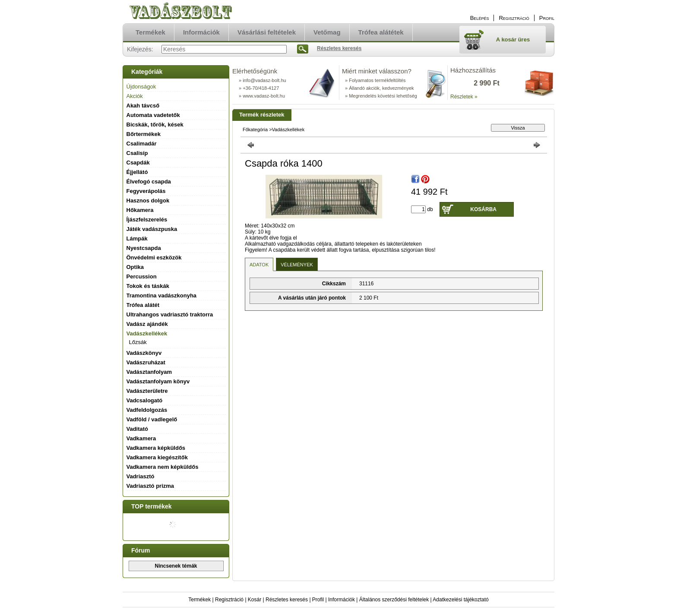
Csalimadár (142, 144)
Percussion (142, 276)
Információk (342, 600)
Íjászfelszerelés (147, 220)
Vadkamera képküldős (156, 448)
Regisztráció (229, 600)
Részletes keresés (287, 600)
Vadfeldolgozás (147, 410)
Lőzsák (138, 342)
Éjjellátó (137, 172)
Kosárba (483, 209)
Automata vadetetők (153, 115)
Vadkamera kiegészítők (157, 457)
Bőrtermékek (144, 134)
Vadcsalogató (145, 400)
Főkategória (255, 130)
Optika (135, 267)
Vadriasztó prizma (150, 486)
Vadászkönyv (144, 353)
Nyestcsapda (144, 248)
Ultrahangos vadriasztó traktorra (170, 314)
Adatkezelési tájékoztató (460, 600)
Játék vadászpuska (152, 229)
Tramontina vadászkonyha (162, 295)
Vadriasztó (141, 476)
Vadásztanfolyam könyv (158, 381)
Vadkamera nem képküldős (163, 467)
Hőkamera (140, 210)
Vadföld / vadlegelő (152, 419)
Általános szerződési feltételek (394, 600)
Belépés (480, 18)
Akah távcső (143, 106)
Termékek (199, 600)
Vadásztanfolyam (149, 372)
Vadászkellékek (288, 130)
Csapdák (138, 163)
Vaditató (138, 429)
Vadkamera (141, 438)
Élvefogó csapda (149, 182)
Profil (318, 600)
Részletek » (464, 97)
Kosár (255, 600)
